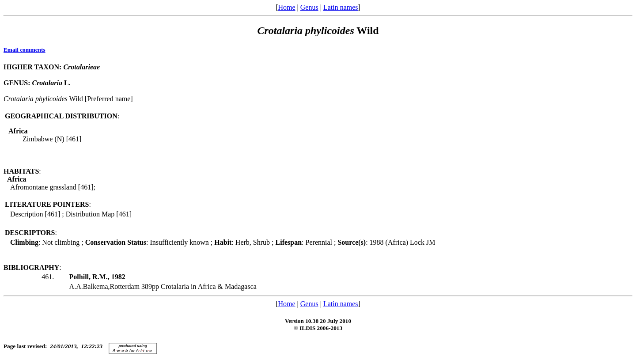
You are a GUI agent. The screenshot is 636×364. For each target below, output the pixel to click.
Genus (309, 7)
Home (286, 7)
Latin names (341, 7)
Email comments (25, 50)
